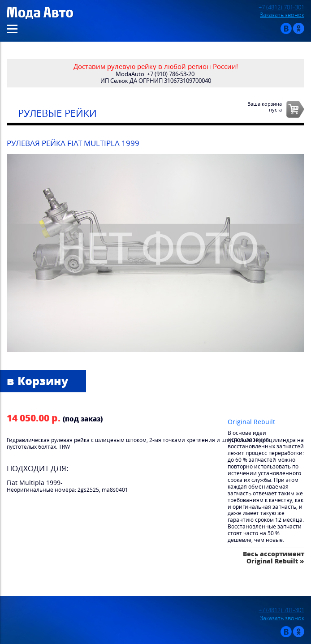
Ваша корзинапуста (265, 107)
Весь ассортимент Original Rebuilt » (274, 557)
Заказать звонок (282, 15)
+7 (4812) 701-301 (281, 7)
